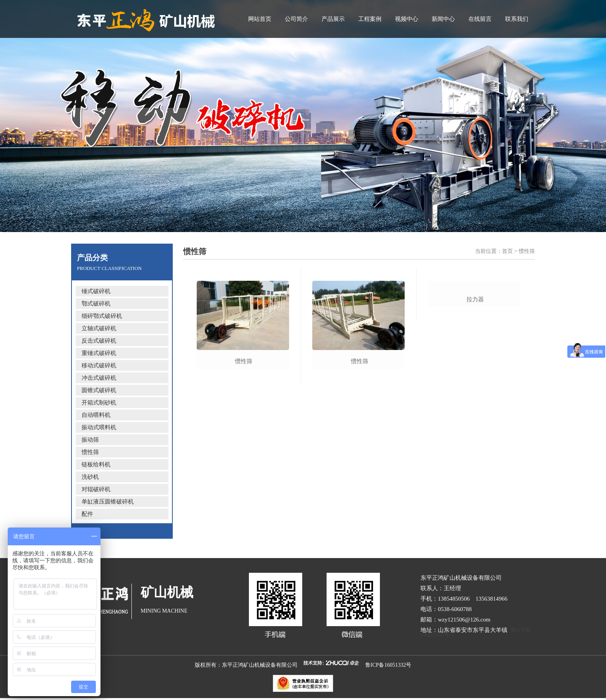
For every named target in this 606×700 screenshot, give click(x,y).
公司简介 (296, 19)
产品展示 (333, 19)
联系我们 (517, 19)
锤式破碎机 (96, 291)
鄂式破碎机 (96, 304)
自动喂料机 (96, 415)
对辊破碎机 (96, 489)
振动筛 (90, 440)
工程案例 (370, 19)
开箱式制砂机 (99, 403)
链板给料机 (96, 464)
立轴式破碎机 (99, 328)
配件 (87, 514)
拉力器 (475, 361)
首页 (507, 251)
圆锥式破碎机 (99, 390)
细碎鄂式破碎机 (102, 316)
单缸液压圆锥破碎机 (108, 502)
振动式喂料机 (99, 427)
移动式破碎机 (99, 365)
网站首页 (260, 19)
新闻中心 (443, 19)
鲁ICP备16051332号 (388, 665)
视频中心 (407, 19)
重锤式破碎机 (99, 353)
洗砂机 (90, 477)
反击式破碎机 (99, 341)
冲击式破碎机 (99, 378)
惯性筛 (90, 452)
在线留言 (480, 19)
